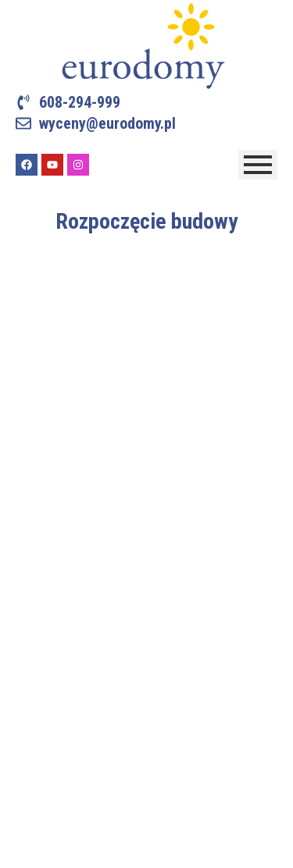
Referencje (43, 617)
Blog (27, 672)
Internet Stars (195, 845)
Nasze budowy (52, 592)
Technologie (46, 564)
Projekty (36, 539)
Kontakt (35, 647)
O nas (30, 514)
